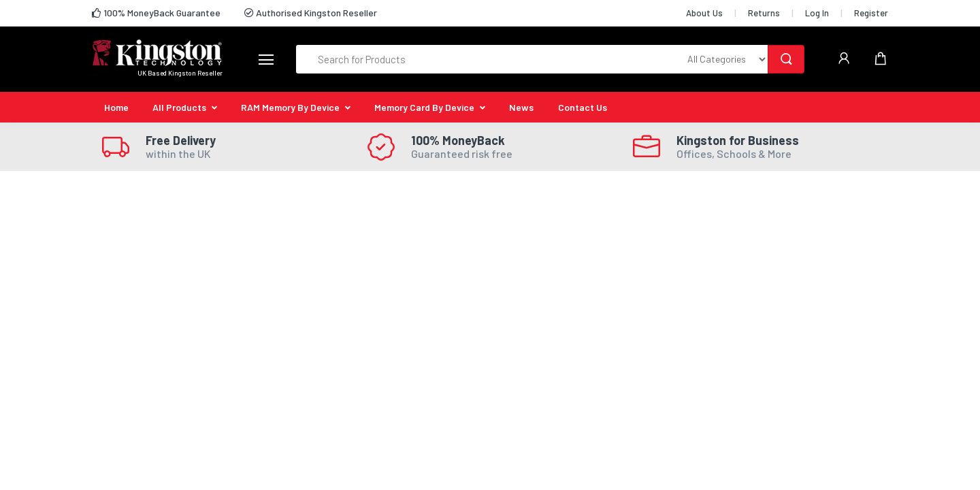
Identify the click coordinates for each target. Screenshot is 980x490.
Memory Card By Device (424, 107)
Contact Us (583, 107)
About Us (704, 13)
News (521, 107)
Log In (817, 13)
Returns (764, 13)
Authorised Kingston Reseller (311, 13)
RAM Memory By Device (290, 107)
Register (871, 13)
